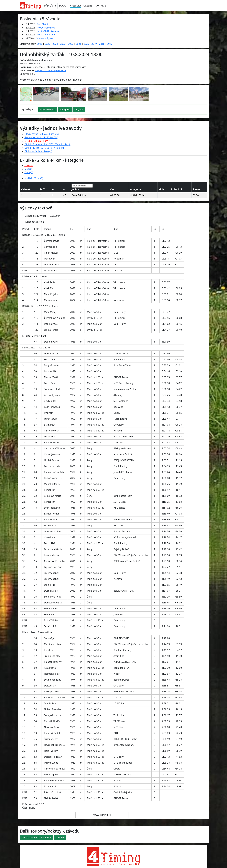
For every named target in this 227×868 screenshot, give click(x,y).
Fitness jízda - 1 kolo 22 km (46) (41, 137)
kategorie (65, 109)
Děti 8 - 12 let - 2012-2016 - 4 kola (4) (44, 148)
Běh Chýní (42, 24)
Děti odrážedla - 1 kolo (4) (38, 151)
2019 (94, 44)
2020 (86, 44)
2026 (40, 44)
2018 (102, 44)
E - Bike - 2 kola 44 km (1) (38, 141)
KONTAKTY (100, 6)
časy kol (79, 109)
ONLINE (88, 6)
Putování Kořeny (46, 35)
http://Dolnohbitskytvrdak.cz (51, 70)
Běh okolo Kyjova (45, 38)
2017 (110, 44)
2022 (71, 44)
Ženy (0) (29, 172)
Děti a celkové (48, 109)
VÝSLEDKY (75, 6)
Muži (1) (29, 169)
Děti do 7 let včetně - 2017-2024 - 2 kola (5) (47, 144)
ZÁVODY (63, 6)
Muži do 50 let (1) (34, 178)
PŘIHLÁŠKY (50, 6)
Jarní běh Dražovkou (48, 31)
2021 (79, 44)
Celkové (29, 165)
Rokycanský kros (46, 28)
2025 (47, 44)
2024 (55, 44)
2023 (63, 44)
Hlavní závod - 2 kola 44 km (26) (42, 134)
